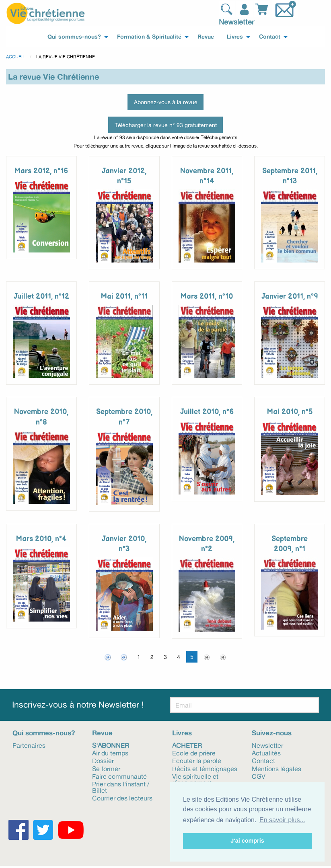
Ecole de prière (194, 753)
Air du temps (110, 753)
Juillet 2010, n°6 (207, 412)
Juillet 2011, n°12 (41, 297)
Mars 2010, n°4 (41, 539)
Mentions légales (277, 768)
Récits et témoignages (205, 768)
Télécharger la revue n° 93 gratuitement (166, 125)
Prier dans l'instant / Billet (121, 787)
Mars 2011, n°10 (207, 297)
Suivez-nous (272, 733)
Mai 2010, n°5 (290, 412)
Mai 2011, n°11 (124, 297)
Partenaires (29, 745)
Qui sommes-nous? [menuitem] (74, 37)
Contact (263, 760)
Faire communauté (119, 776)
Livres (182, 733)
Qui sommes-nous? (44, 733)
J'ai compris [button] (247, 841)
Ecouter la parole (197, 760)
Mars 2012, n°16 (41, 171)
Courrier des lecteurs (122, 798)
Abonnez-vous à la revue (166, 102)
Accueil (15, 57)
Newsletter (236, 22)
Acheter (187, 745)
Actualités (266, 753)
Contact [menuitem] (270, 37)
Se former (106, 768)
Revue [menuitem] (206, 37)
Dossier (103, 760)
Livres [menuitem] (235, 37)
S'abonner (111, 745)
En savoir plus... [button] (282, 820)
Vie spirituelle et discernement (195, 779)
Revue (102, 733)
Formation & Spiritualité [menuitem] (149, 37)
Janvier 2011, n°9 (290, 297)
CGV (259, 776)
